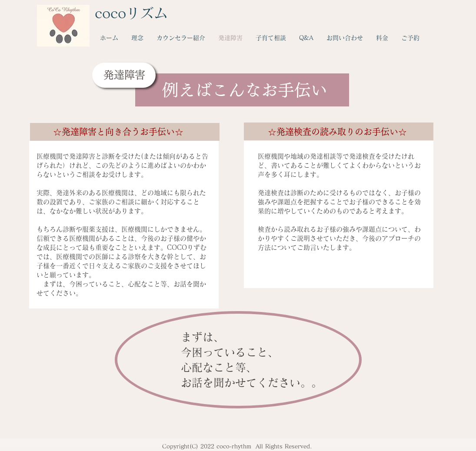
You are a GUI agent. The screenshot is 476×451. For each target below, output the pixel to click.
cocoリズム (131, 13)
